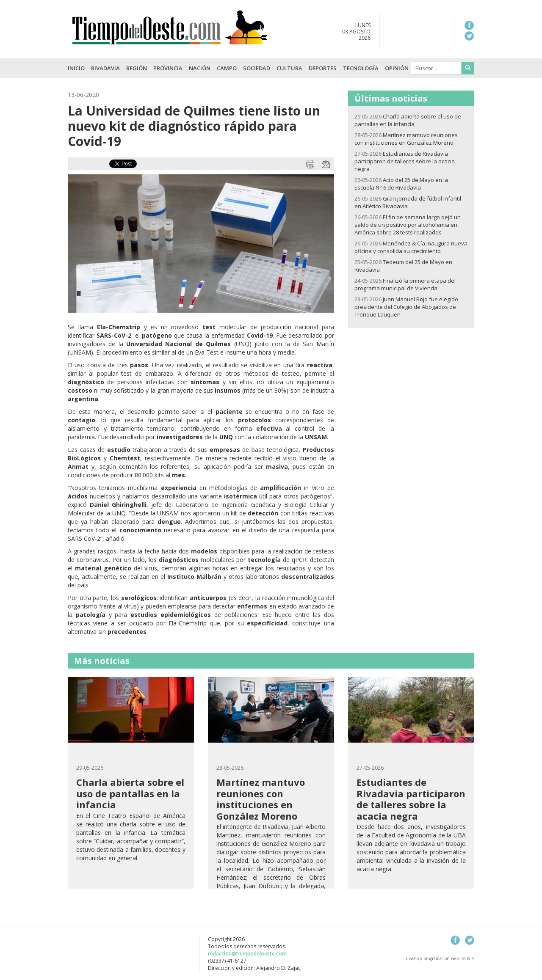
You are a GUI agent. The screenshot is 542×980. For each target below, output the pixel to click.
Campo (227, 68)
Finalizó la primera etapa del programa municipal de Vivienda (405, 284)
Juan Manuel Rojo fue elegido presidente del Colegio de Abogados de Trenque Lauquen (406, 307)
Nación (200, 68)
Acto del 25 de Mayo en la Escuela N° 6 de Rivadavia (401, 184)
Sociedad (257, 68)
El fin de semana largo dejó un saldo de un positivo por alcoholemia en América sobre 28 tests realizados (408, 225)
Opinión (397, 68)
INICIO (76, 68)
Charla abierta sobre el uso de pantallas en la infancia (408, 120)
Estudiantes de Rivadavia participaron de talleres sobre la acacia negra (405, 161)
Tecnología (361, 68)
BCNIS (468, 958)
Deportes (323, 68)
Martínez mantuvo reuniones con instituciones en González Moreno (406, 139)
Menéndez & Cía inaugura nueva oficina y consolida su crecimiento (411, 247)
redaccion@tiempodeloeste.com (247, 954)
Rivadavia (105, 68)
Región (137, 68)
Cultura (289, 68)
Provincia (168, 68)
